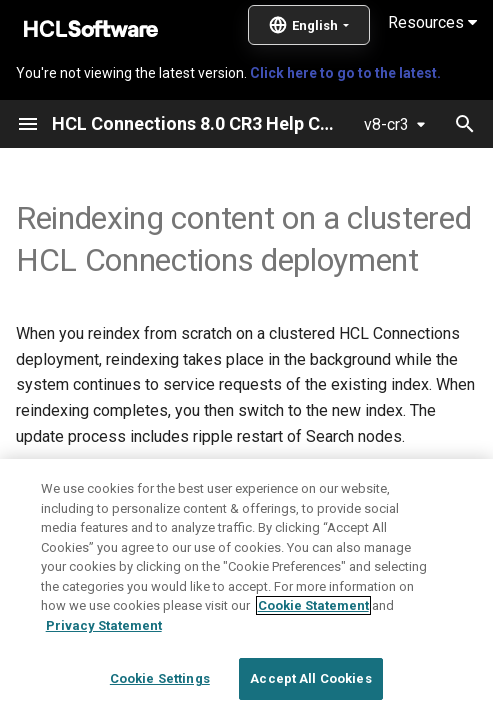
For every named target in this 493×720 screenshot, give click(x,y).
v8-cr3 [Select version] (386, 124)
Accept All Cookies (310, 678)
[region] (246, 589)
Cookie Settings (160, 678)
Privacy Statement (104, 625)
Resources (432, 22)
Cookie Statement (313, 605)
